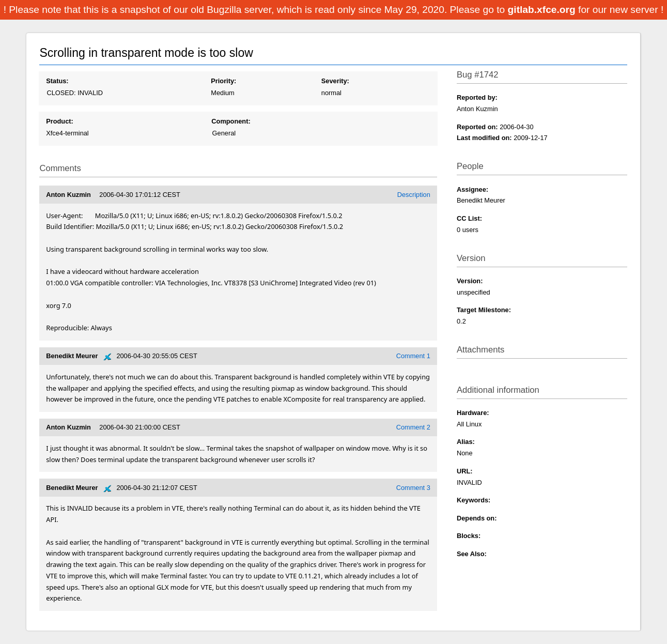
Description (414, 195)
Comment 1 (413, 356)
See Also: (472, 554)
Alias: (466, 442)
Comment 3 (413, 488)
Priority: (223, 81)
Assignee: (472, 189)
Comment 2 (413, 427)
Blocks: (469, 536)
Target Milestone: (484, 310)
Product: (60, 121)
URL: (465, 471)
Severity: (335, 81)
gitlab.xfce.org (543, 10)
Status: (57, 81)
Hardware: (473, 413)
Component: (231, 121)
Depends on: (477, 518)
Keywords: (474, 500)
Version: (470, 281)
